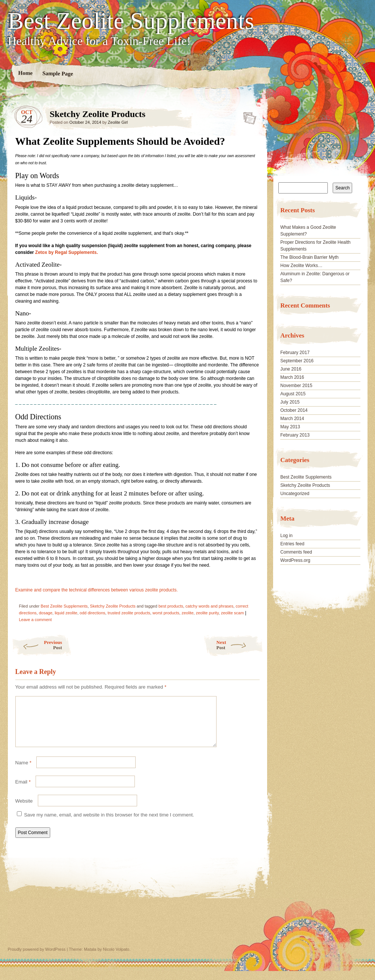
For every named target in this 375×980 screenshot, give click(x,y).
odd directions (93, 613)
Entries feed (292, 544)
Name (23, 772)
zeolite (188, 613)
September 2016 (297, 361)
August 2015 (293, 394)
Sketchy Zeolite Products (247, 116)
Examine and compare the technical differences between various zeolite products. (97, 590)
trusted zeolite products (129, 613)
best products (171, 606)
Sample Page (57, 73)
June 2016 (291, 369)
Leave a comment (35, 620)
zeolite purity (207, 613)
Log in (286, 536)
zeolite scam (232, 613)
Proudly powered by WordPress (37, 958)
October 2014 (294, 410)
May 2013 (290, 427)
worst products (166, 613)
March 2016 (292, 377)
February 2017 (295, 353)
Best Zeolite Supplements (131, 21)
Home (25, 73)
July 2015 (290, 402)
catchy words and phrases (209, 606)
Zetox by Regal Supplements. (66, 252)
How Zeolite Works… (301, 266)
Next (240, 645)
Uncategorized (295, 494)
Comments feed (296, 552)
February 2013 (295, 435)
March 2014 (292, 419)
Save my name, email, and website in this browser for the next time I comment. (109, 824)
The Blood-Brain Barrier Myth (309, 257)
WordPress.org (295, 560)
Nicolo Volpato (116, 958)
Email (23, 791)
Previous (37, 645)
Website (24, 810)
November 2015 (296, 386)
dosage (46, 613)
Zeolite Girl (118, 122)
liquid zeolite (66, 613)
